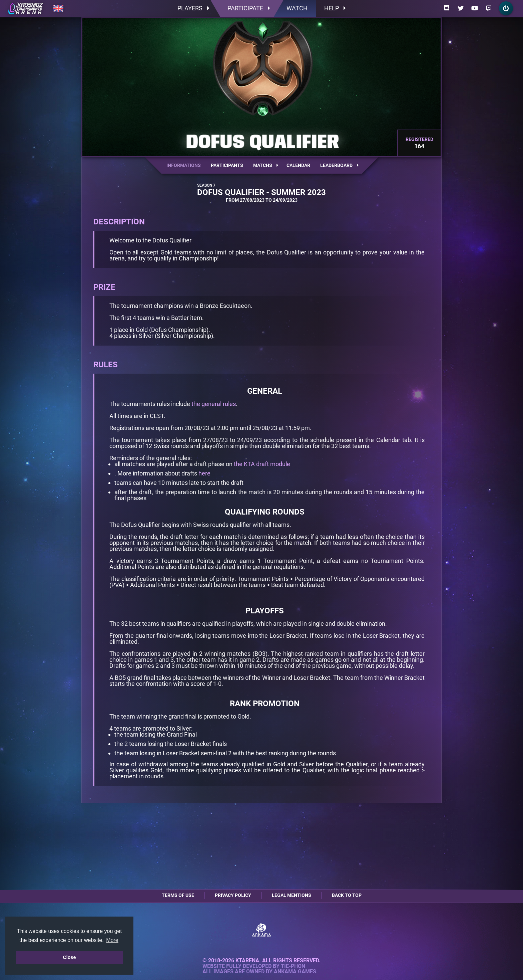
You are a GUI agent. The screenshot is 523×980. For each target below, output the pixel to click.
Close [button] (69, 957)
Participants (227, 165)
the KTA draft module (262, 464)
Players (193, 8)
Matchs (266, 165)
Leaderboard (339, 165)
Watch (297, 8)
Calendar (298, 165)
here (204, 473)
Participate (249, 8)
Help (335, 8)
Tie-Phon (293, 966)
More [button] (112, 940)
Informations (184, 165)
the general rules (214, 404)
